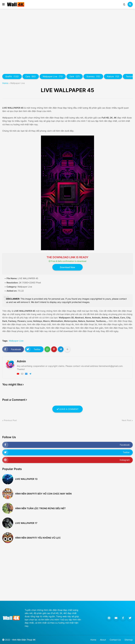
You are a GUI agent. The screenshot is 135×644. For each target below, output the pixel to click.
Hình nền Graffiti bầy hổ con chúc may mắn (43, 494)
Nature (113, 76)
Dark (75, 76)
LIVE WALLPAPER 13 (26, 479)
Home (5, 83)
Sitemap (129, 640)
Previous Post (10, 420)
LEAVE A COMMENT (68, 409)
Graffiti (12, 76)
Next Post (127, 420)
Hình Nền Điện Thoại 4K (24, 640)
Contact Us (115, 640)
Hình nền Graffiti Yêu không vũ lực (38, 538)
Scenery (93, 76)
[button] (3, 4)
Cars (31, 76)
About (103, 640)
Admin (21, 361)
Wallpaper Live (53, 76)
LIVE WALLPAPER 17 (26, 523)
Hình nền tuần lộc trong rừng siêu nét (40, 508)
